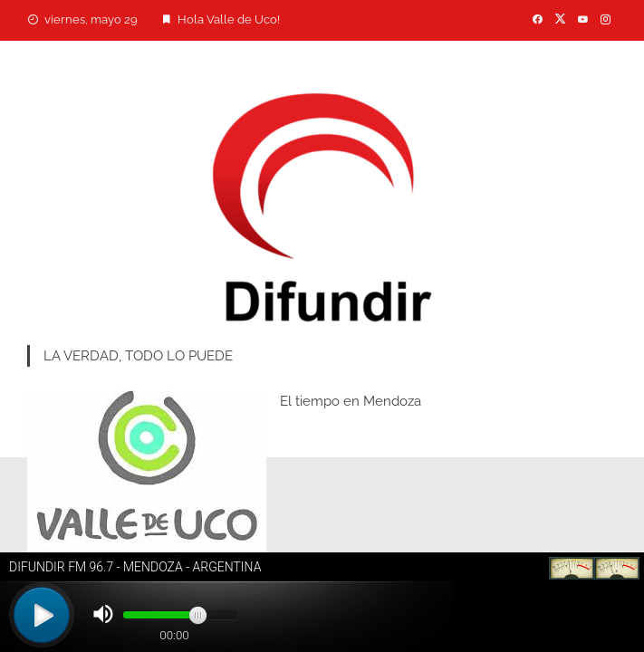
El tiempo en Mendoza (351, 401)
